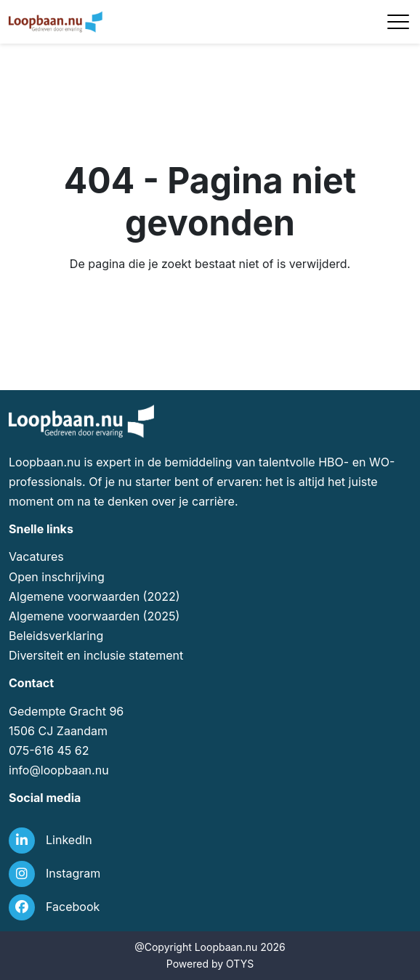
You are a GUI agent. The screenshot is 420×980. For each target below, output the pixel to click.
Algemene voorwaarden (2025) (94, 616)
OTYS (240, 964)
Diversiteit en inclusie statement (96, 655)
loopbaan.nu (75, 770)
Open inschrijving (57, 577)
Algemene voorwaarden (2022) (94, 596)
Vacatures (36, 556)
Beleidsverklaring (56, 636)
